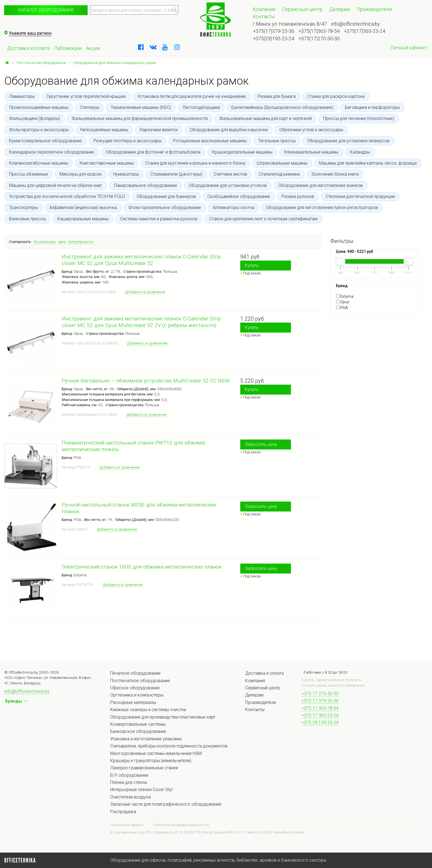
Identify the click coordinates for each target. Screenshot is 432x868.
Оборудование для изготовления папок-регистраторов (322, 207)
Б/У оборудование (129, 775)
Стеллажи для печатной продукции (360, 196)
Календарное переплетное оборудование (52, 152)
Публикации (68, 48)
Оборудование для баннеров (166, 196)
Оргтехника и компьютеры (137, 695)
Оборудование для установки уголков (228, 185)
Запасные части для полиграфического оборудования (166, 804)
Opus (343, 302)
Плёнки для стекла (129, 782)
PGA (342, 308)
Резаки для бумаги (277, 96)
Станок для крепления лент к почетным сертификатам (263, 219)
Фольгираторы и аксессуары (39, 130)
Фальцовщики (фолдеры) (35, 118)
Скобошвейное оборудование (239, 196)
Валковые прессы (27, 219)
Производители (374, 9)
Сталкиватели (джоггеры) (176, 174)
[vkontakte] (153, 47)
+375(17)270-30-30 (319, 39)
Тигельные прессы (277, 141)
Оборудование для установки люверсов (348, 141)
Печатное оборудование (135, 673)
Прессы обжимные (29, 174)
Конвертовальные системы (138, 724)
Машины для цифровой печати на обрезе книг (56, 185)
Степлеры (90, 107)
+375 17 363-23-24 (320, 715)
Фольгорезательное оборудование (165, 207)
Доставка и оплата (28, 48)
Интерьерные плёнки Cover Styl (141, 790)
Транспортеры (23, 207)
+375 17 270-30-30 (320, 694)
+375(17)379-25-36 (274, 31)
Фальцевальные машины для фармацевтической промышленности (140, 118)
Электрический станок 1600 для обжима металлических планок (142, 567)
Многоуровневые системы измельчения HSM (156, 753)
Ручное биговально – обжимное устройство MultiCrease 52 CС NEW (146, 381)
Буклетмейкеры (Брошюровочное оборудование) (282, 107)
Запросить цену (261, 444)
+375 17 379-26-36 (320, 701)
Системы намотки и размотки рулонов (159, 219)
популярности (80, 242)
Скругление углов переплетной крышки (86, 96)
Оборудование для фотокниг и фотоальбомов (153, 152)
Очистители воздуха (130, 797)
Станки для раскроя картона (336, 96)
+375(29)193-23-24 (274, 39)
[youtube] (165, 47)
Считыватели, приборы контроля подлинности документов (169, 746)
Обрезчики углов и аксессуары (311, 130)
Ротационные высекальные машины (210, 141)
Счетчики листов (230, 174)
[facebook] (141, 47)
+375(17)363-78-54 (319, 31)
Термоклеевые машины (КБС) (141, 107)
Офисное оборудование (135, 688)
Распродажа (123, 812)
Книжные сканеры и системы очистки (148, 710)
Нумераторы (126, 174)
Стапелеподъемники (279, 174)
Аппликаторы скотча (233, 207)
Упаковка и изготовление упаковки (146, 739)
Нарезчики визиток (159, 130)
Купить (252, 265)
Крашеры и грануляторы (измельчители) (151, 761)
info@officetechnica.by (355, 24)
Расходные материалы (133, 702)
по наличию (44, 242)
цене (62, 242)
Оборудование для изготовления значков (321, 185)
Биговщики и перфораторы (372, 107)
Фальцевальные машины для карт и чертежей (265, 118)
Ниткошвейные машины (104, 130)
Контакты (264, 17)
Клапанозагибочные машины (39, 163)
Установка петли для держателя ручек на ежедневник (192, 96)
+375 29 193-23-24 (320, 723)
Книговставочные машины (107, 163)
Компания (264, 9)
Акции (93, 48)
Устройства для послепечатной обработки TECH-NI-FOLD (67, 196)
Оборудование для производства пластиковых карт (163, 717)
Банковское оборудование (138, 731)
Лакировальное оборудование (145, 185)
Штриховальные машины (282, 163)
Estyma (345, 296)
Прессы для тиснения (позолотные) (359, 118)
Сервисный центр (302, 9)
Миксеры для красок (81, 174)
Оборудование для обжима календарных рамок (115, 63)
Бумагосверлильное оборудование (45, 141)
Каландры (360, 152)
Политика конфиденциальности (181, 825)
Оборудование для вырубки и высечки (229, 130)
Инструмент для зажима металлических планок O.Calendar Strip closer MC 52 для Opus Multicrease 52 (141, 260)
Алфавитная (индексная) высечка (83, 207)
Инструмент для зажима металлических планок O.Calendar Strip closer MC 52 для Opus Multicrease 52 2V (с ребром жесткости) (141, 322)
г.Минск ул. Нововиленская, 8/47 (290, 24)
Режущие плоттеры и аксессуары (127, 141)
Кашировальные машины (83, 219)
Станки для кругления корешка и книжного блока (195, 163)
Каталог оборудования (46, 10)
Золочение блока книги (335, 174)
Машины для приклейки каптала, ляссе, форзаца (368, 163)
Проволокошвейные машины (39, 107)
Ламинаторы (22, 96)
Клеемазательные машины (311, 152)
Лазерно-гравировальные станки (144, 768)
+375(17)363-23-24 (365, 31)
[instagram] (177, 47)
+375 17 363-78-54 (320, 708)
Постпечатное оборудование (41, 63)
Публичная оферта (127, 825)
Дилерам (339, 9)
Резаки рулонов (298, 196)
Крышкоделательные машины (242, 152)
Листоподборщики (201, 107)
